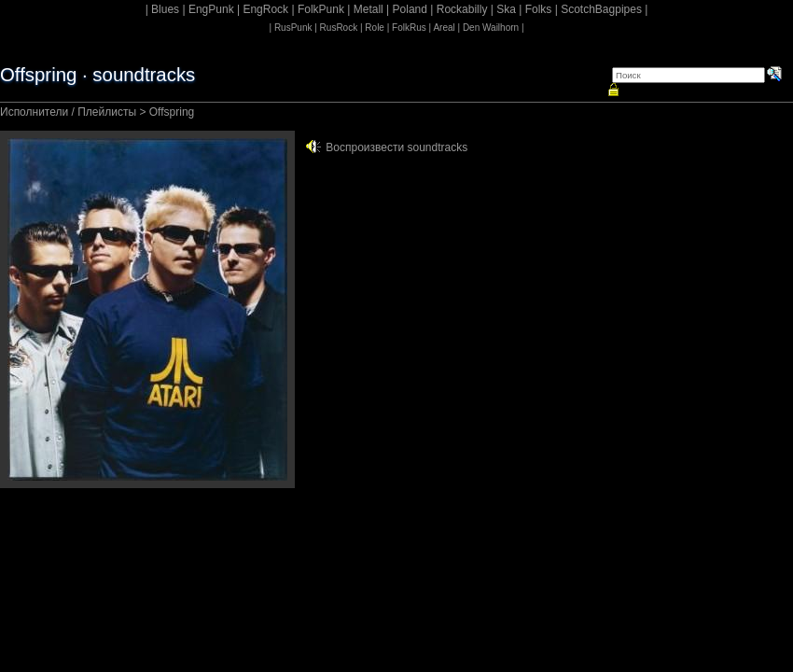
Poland (410, 9)
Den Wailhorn (491, 28)
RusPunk (293, 28)
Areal (444, 28)
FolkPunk (321, 9)
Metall (369, 9)
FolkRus (409, 28)
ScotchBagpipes (601, 9)
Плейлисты (107, 112)
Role (375, 28)
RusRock (339, 28)
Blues (165, 9)
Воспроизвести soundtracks (396, 147)
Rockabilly (462, 9)
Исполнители (34, 112)
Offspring (172, 112)
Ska (506, 9)
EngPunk (211, 9)
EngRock (265, 9)
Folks (539, 9)
